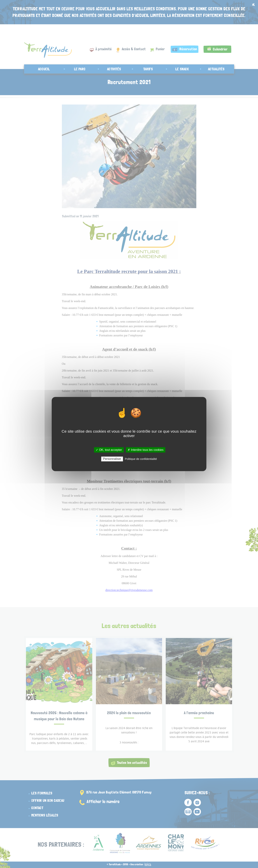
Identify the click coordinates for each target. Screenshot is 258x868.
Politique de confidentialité (141, 459)
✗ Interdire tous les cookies (145, 450)
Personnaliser (112, 459)
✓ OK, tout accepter (109, 450)
